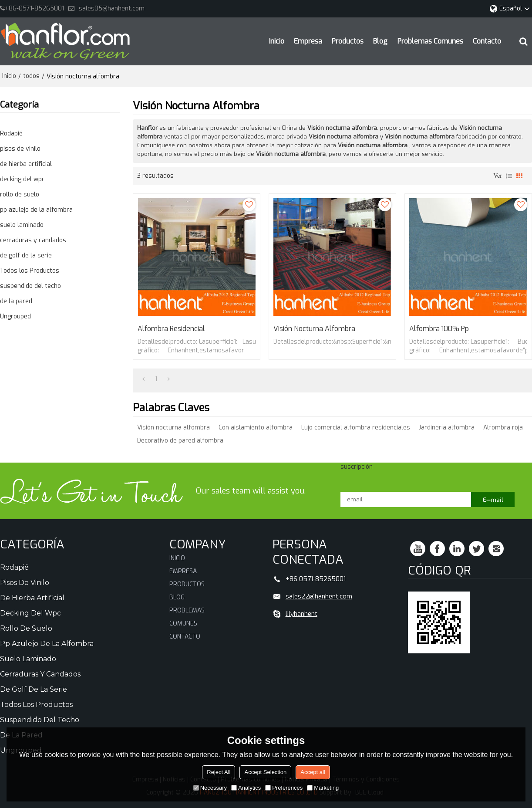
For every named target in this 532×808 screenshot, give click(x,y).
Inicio (277, 41)
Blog (380, 41)
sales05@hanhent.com (112, 8)
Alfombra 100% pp (439, 329)
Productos (348, 41)
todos (31, 76)
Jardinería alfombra (447, 428)
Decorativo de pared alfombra (180, 441)
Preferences (284, 788)
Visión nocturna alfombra (314, 329)
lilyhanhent (301, 614)
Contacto (487, 41)
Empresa (308, 41)
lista (509, 176)
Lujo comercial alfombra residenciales (356, 428)
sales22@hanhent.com (319, 596)
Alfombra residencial (171, 329)
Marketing (323, 788)
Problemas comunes (430, 41)
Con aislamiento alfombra (256, 428)
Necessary (210, 788)
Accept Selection (265, 772)
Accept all (313, 772)
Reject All (219, 772)
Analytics (246, 788)
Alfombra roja (503, 428)
